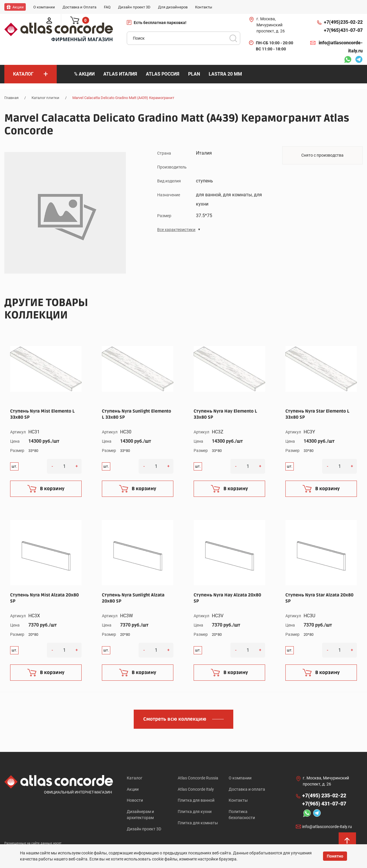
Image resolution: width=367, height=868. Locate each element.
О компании (240, 778)
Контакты (238, 801)
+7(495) (343, 22)
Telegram (359, 60)
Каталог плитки (45, 98)
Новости (135, 801)
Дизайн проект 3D (144, 829)
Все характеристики (176, 229)
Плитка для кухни (195, 812)
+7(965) (343, 30)
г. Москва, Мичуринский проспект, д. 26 (271, 25)
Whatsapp (348, 60)
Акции (133, 789)
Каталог (135, 778)
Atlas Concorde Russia (198, 778)
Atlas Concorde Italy (196, 789)
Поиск (233, 38)
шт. (14, 466)
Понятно (335, 856)
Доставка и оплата (247, 789)
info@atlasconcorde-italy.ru (341, 47)
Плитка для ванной (196, 801)
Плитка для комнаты (198, 823)
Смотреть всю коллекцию (175, 719)
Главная (11, 98)
